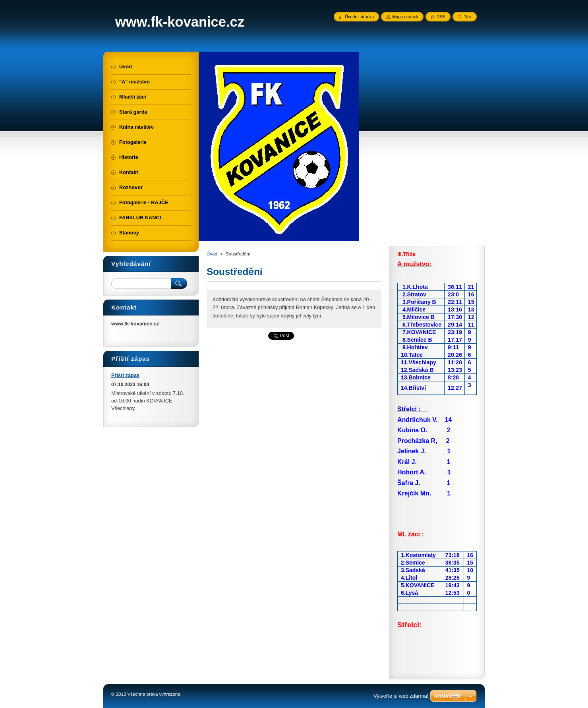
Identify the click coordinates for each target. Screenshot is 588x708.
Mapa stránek (405, 17)
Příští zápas (125, 375)
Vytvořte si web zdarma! (401, 696)
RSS (441, 17)
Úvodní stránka (359, 17)
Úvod (212, 254)
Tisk (468, 17)
